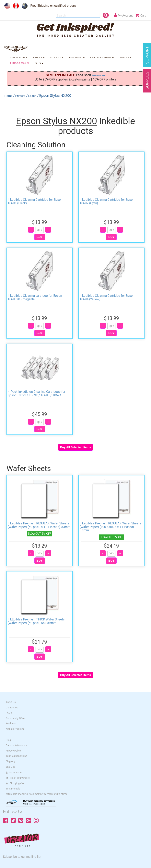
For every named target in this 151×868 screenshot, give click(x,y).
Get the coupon (98, 75)
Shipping (10, 761)
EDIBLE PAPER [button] (77, 58)
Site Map (11, 767)
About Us (11, 702)
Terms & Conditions (17, 756)
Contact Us (12, 708)
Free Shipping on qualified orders (53, 6)
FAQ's (9, 713)
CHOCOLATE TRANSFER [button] (102, 58)
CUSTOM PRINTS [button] (19, 58)
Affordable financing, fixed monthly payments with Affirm (36, 794)
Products (11, 724)
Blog (8, 740)
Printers (20, 96)
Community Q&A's (16, 718)
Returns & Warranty (16, 745)
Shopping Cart (15, 783)
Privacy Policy (13, 751)
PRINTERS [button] (39, 58)
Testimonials (13, 789)
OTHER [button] (39, 63)
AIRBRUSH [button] (125, 58)
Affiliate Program (15, 729)
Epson (32, 96)
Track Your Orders (18, 778)
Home (8, 96)
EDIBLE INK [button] (57, 58)
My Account (14, 773)
